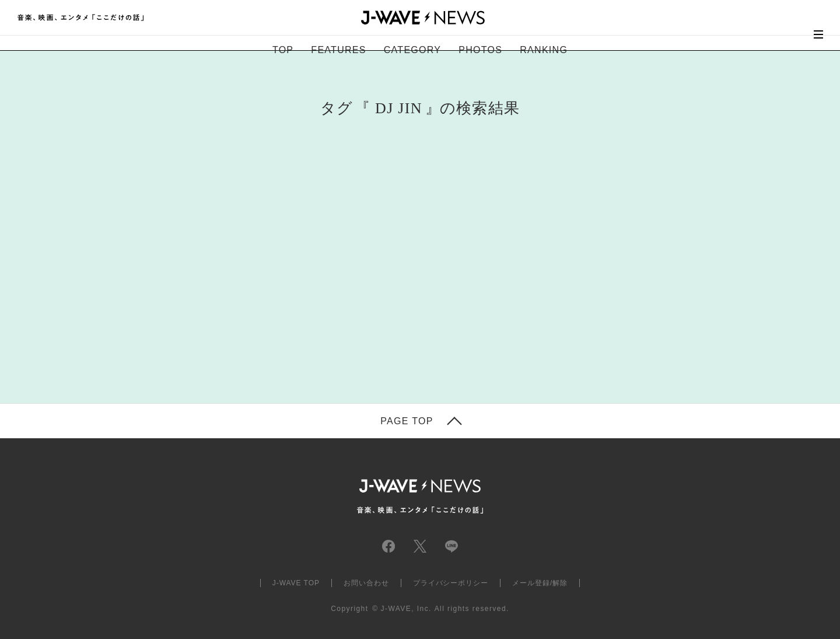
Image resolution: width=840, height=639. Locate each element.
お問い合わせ (366, 583)
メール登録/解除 (540, 583)
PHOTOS (480, 50)
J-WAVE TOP (296, 583)
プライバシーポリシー (451, 583)
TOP (283, 50)
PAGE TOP (407, 421)
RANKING (544, 50)
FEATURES (338, 50)
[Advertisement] (303, 278)
